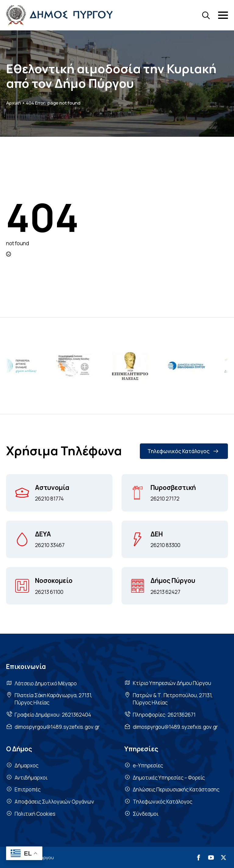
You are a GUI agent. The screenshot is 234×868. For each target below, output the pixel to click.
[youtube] (211, 858)
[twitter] (223, 858)
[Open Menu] (223, 15)
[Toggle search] (206, 15)
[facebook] (199, 858)
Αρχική (14, 103)
